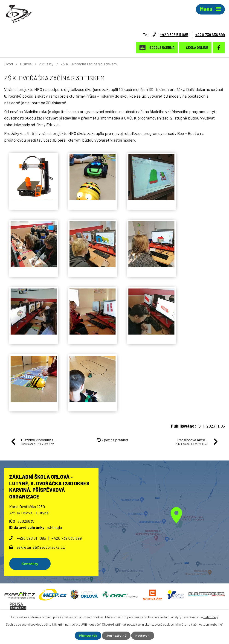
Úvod (9, 64)
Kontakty (30, 563)
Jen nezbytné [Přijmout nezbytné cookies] (116, 636)
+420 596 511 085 (171, 34)
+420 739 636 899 (209, 34)
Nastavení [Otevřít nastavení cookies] (143, 636)
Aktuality (46, 64)
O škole (26, 64)
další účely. (211, 617)
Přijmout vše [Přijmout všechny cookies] (88, 636)
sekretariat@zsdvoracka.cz (41, 547)
